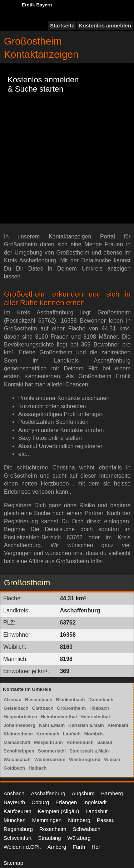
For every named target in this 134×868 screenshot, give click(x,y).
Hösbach (99, 708)
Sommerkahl (52, 751)
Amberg (57, 847)
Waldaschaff (17, 759)
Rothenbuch (80, 742)
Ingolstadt (95, 802)
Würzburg (79, 838)
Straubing (49, 838)
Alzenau (13, 700)
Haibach (38, 768)
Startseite (62, 25)
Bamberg (112, 793)
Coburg (40, 802)
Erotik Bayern (37, 5)
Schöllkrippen (19, 751)
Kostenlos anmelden (105, 25)
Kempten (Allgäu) (59, 811)
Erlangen (66, 802)
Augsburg (83, 793)
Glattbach (43, 708)
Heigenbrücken (20, 717)
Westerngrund (85, 759)
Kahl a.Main (52, 725)
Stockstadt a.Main (89, 751)
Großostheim (71, 708)
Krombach (48, 734)
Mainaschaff (17, 742)
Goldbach (14, 768)
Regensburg (18, 829)
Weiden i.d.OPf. (22, 847)
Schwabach (87, 829)
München (15, 820)
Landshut (96, 811)
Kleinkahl (118, 725)
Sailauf (105, 742)
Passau (106, 820)
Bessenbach (39, 700)
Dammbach (101, 700)
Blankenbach (70, 700)
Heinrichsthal (95, 717)
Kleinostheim (18, 734)
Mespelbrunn (48, 742)
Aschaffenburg (48, 793)
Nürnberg (79, 820)
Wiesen (112, 759)
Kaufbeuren (18, 811)
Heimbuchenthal (59, 717)
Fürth (79, 847)
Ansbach (14, 793)
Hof (96, 847)
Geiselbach (16, 708)
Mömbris (94, 734)
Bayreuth (14, 802)
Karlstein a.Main (86, 725)
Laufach (72, 734)
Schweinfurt (18, 838)
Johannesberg (19, 725)
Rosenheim (53, 829)
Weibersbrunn (50, 759)
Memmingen (47, 820)
